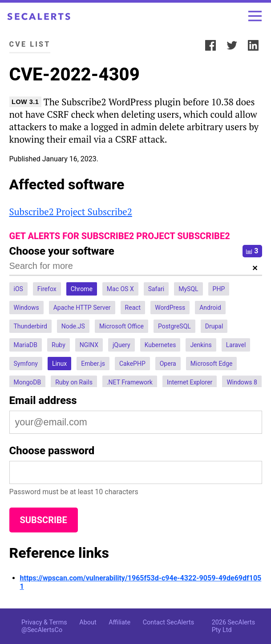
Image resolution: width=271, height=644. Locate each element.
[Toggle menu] (255, 16)
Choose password (52, 451)
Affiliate (119, 622)
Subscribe (44, 520)
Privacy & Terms (44, 622)
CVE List (30, 44)
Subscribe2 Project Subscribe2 (71, 212)
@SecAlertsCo (42, 630)
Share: (188, 44)
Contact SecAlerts (168, 622)
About (88, 622)
